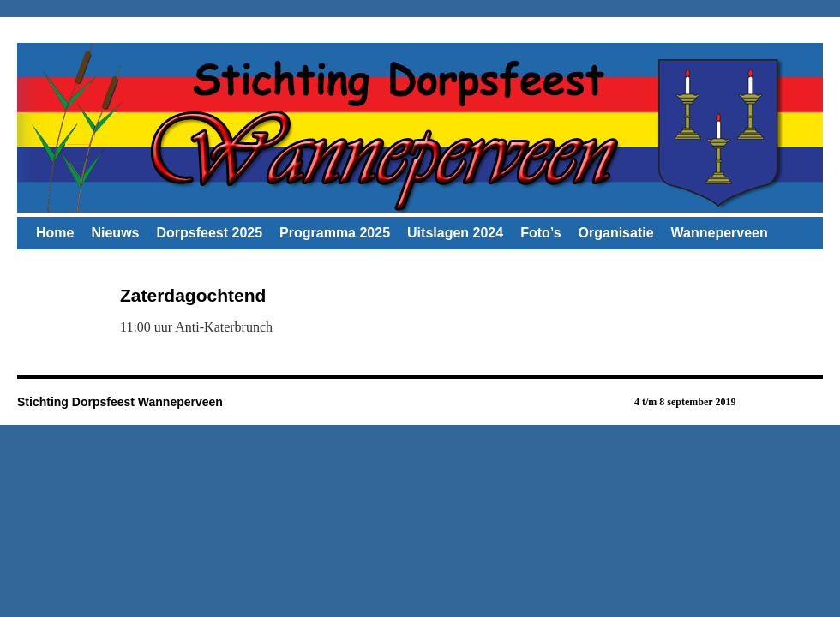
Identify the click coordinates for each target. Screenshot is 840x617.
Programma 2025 (335, 233)
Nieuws (115, 233)
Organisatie (616, 233)
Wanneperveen (720, 233)
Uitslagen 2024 (455, 233)
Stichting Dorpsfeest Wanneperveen (120, 402)
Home (55, 233)
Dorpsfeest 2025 (209, 233)
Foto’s (540, 233)
